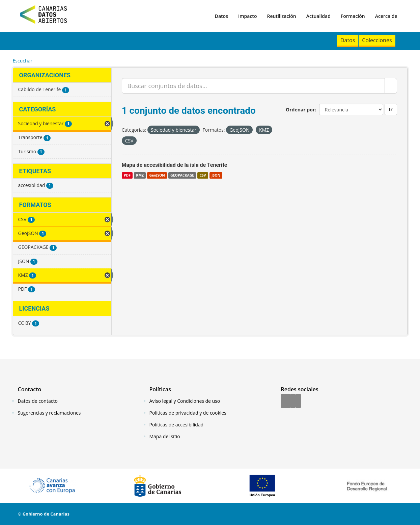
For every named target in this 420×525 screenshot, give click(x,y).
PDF (127, 175)
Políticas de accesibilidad (177, 425)
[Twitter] (293, 401)
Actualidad (318, 16)
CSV (203, 175)
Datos (221, 16)
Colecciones (377, 40)
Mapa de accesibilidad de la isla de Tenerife (175, 165)
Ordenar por (300, 110)
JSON (216, 175)
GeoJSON (157, 175)
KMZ (140, 175)
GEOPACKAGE (182, 175)
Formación (353, 16)
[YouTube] (298, 401)
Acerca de (386, 16)
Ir (391, 109)
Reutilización (281, 16)
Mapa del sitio (165, 436)
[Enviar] (391, 86)
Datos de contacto (38, 401)
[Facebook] (286, 401)
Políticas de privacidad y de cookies (188, 413)
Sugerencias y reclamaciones (49, 413)
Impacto (248, 16)
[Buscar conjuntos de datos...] (253, 86)
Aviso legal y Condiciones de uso (185, 401)
